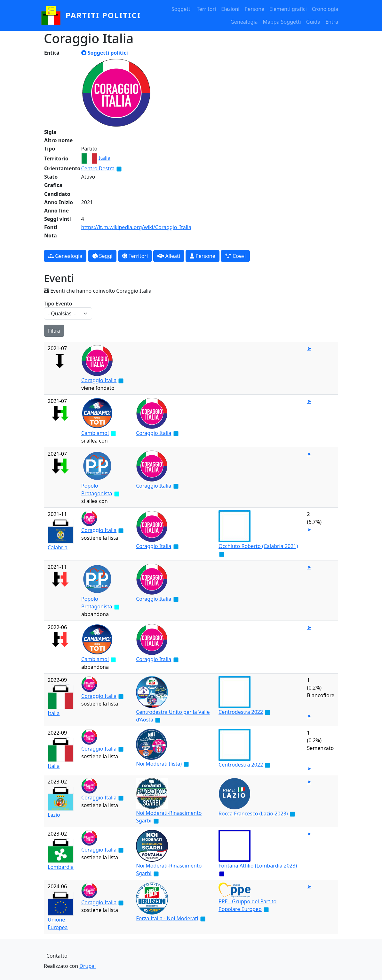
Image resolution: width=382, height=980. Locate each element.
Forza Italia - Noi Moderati (167, 918)
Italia (104, 158)
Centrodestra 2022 (241, 712)
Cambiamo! (95, 433)
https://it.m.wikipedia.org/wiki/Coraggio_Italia (136, 227)
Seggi (102, 256)
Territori (206, 9)
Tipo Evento (58, 304)
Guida (313, 22)
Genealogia (244, 22)
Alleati (169, 256)
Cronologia (325, 9)
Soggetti (182, 9)
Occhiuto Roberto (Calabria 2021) (258, 546)
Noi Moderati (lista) (159, 764)
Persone (254, 9)
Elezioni (230, 9)
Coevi (235, 256)
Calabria (58, 547)
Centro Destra (98, 168)
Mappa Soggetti (282, 22)
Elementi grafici (288, 9)
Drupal (88, 966)
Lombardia (61, 867)
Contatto (57, 956)
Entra (332, 22)
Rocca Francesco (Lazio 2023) (253, 814)
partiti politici (103, 15)
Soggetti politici (105, 53)
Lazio (54, 815)
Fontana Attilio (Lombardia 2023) (258, 866)
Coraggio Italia (99, 380)
